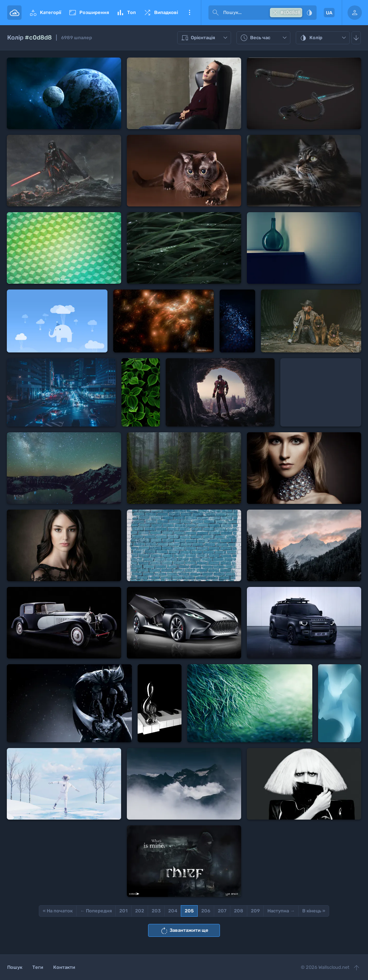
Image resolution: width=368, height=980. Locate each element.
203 (156, 911)
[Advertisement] (321, 392)
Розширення (89, 13)
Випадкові (160, 13)
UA (329, 13)
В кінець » (314, 911)
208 (239, 911)
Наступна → (281, 911)
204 (173, 911)
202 (140, 911)
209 (255, 911)
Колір (324, 38)
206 (206, 911)
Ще (189, 13)
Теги (38, 967)
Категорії (45, 13)
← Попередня (96, 911)
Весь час (264, 38)
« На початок (58, 911)
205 (189, 911)
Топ (126, 13)
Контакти (64, 967)
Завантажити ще (184, 931)
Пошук (15, 967)
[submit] (216, 13)
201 (123, 911)
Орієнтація (205, 38)
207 (222, 911)
